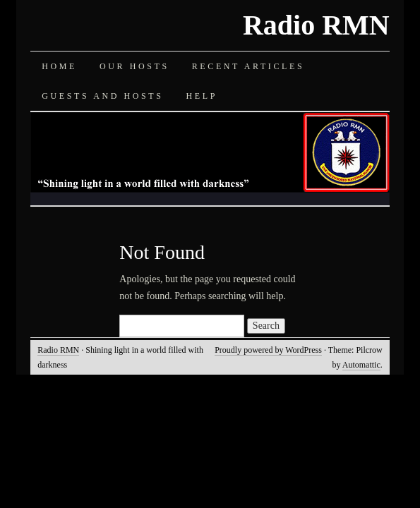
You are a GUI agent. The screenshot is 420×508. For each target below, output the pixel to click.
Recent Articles (248, 66)
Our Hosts (134, 66)
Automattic (361, 365)
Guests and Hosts (102, 96)
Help (202, 96)
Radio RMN (316, 25)
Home (59, 66)
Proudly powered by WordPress (268, 350)
